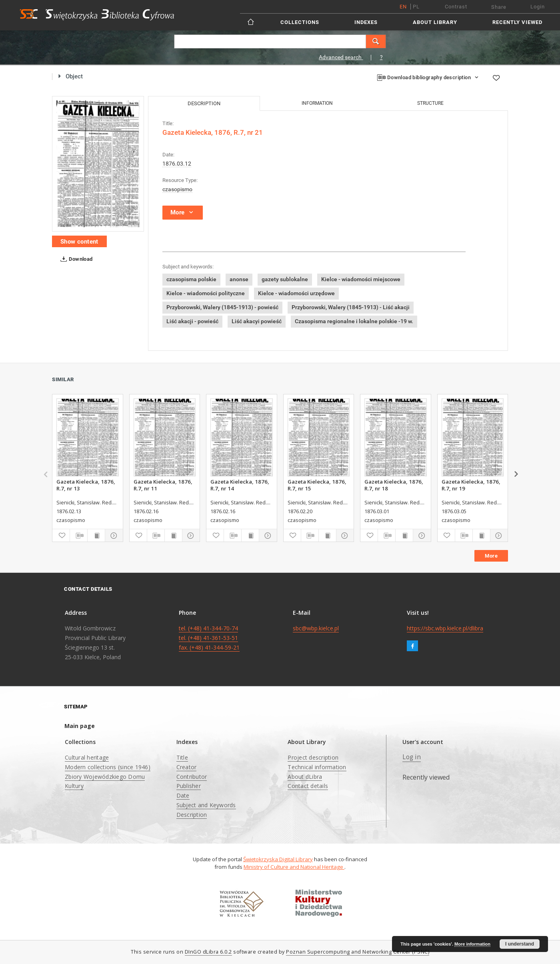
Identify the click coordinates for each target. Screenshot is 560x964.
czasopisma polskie (191, 279)
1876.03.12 (177, 164)
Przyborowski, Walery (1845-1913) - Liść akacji (351, 307)
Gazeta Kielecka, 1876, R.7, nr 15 (317, 485)
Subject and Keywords (206, 805)
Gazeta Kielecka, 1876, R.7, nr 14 (240, 485)
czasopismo (177, 189)
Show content (79, 242)
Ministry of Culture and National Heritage (294, 867)
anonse (239, 279)
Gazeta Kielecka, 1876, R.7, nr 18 (394, 485)
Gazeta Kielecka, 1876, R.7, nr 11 (163, 485)
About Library (435, 22)
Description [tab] (204, 103)
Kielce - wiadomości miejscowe (361, 279)
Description (192, 815)
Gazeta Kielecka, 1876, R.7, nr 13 (86, 485)
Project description (313, 757)
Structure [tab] (430, 103)
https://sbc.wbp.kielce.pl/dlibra (445, 628)
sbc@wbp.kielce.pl (316, 628)
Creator (187, 767)
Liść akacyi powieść (257, 321)
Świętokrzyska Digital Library (278, 859)
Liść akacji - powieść (192, 321)
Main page (80, 726)
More (491, 556)
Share (499, 7)
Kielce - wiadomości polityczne (206, 293)
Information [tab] (317, 103)
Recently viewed (517, 22)
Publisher (189, 786)
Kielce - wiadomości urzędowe (296, 293)
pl (416, 7)
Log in (412, 757)
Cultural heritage (87, 757)
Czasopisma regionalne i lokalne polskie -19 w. (354, 321)
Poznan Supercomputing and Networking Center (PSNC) (358, 952)
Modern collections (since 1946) (108, 767)
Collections (300, 22)
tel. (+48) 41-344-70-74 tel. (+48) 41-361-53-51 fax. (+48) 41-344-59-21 (209, 638)
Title (182, 757)
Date (183, 795)
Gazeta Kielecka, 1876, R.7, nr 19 (471, 485)
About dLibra (305, 777)
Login (538, 7)
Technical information (317, 767)
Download (75, 259)
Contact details (308, 786)
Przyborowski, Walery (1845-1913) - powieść (222, 307)
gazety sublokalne (285, 279)
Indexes (366, 22)
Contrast (456, 7)
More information (472, 944)
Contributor (192, 777)
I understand (520, 944)
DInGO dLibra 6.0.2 (208, 952)
